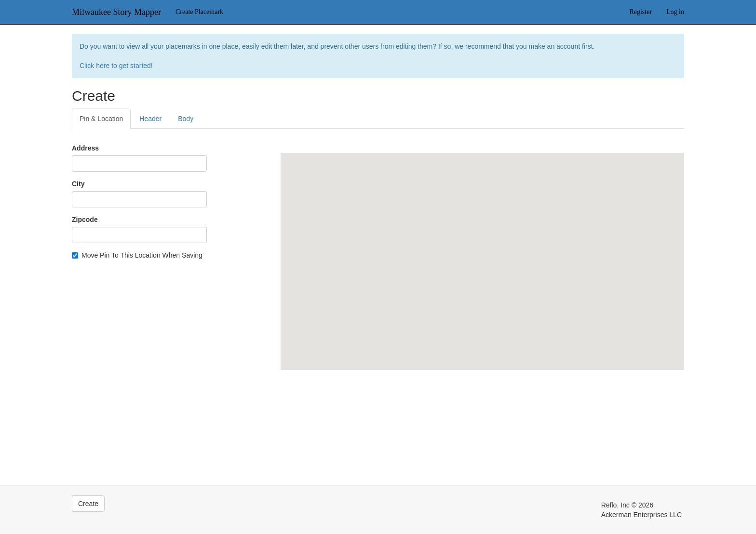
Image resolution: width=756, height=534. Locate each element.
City (78, 184)
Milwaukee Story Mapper (116, 12)
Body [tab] (186, 119)
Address (85, 148)
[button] (483, 253)
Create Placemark (199, 12)
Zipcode (85, 219)
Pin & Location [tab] (101, 119)
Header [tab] (150, 119)
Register (641, 12)
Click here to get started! (116, 66)
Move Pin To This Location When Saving (137, 255)
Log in (675, 12)
